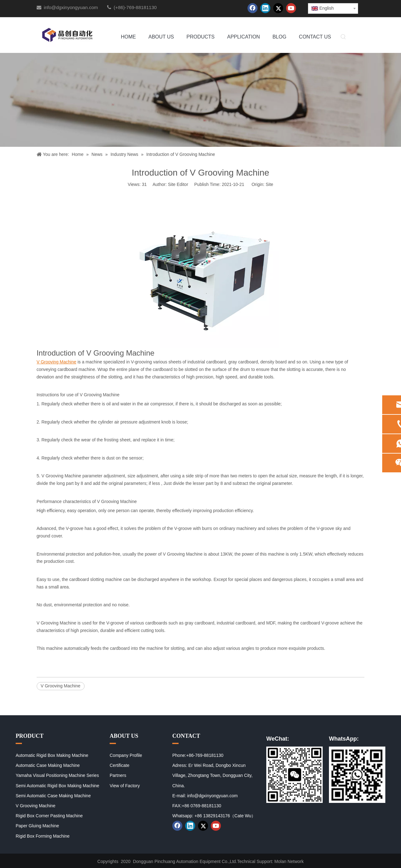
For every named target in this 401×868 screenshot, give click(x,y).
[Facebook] (253, 8)
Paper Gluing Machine (37, 826)
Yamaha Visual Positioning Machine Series (57, 775)
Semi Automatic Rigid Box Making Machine (57, 786)
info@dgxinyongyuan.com (71, 7)
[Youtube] (291, 8)
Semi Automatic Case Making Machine (53, 796)
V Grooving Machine (61, 686)
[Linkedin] (265, 8)
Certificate (120, 765)
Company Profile (126, 755)
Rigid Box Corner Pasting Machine (49, 816)
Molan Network (289, 861)
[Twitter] (278, 8)
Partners (118, 775)
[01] (294, 775)
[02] (357, 775)
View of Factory (125, 786)
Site (269, 184)
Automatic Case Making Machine (48, 765)
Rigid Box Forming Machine (43, 836)
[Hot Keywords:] (343, 37)
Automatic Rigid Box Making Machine (52, 755)
